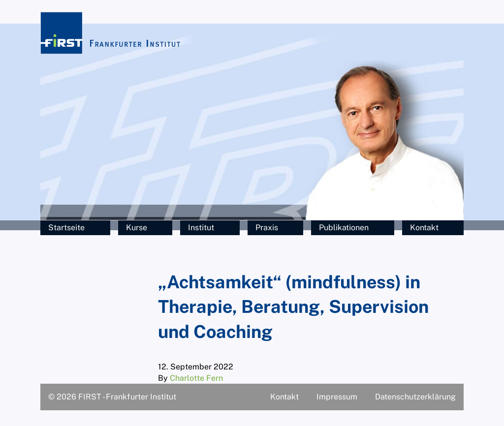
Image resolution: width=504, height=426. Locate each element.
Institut (201, 228)
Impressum (337, 397)
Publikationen (344, 228)
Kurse (137, 228)
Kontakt (424, 228)
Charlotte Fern (196, 378)
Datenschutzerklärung (415, 397)
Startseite (66, 228)
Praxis (267, 228)
